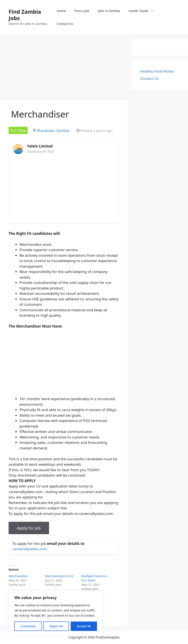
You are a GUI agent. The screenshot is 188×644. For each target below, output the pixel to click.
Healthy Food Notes (157, 71)
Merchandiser (18, 576)
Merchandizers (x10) (59, 576)
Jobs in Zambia (109, 11)
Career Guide (143, 11)
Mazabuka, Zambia (53, 130)
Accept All (84, 626)
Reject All (56, 626)
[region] (56, 613)
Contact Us (65, 24)
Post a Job (82, 11)
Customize (28, 626)
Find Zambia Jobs (25, 15)
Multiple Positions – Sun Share (95, 578)
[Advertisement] (64, 69)
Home (61, 11)
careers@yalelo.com (30, 549)
